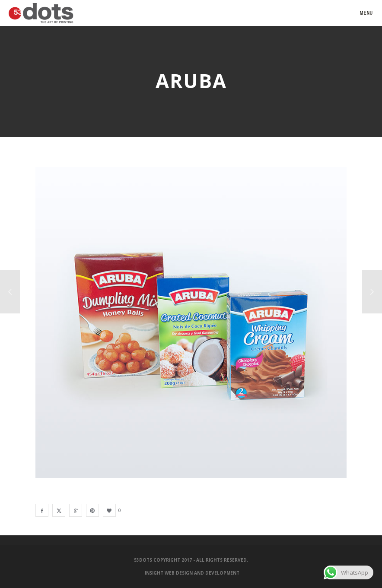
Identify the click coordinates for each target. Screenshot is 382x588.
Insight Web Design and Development (192, 573)
